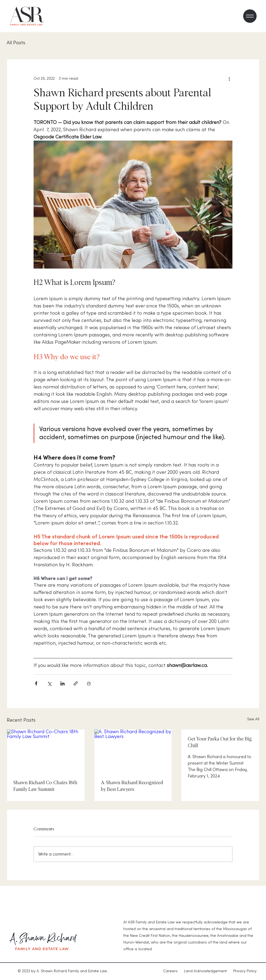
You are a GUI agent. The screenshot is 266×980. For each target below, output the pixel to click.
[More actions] (229, 79)
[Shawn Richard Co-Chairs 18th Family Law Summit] (46, 751)
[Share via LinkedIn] (62, 683)
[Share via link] (76, 683)
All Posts (16, 43)
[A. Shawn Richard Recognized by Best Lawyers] (133, 751)
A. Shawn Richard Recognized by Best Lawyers (132, 786)
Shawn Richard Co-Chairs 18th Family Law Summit (45, 786)
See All (253, 719)
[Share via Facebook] (36, 683)
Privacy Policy (245, 971)
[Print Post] (89, 683)
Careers (174, 971)
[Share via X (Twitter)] (49, 683)
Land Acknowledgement (205, 971)
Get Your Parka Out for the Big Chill (220, 742)
